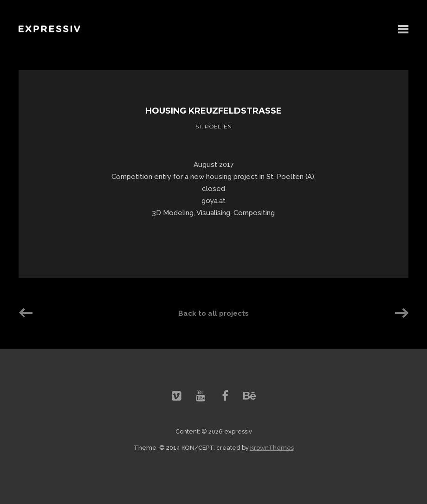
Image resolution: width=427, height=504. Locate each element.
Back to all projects (213, 313)
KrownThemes (272, 448)
